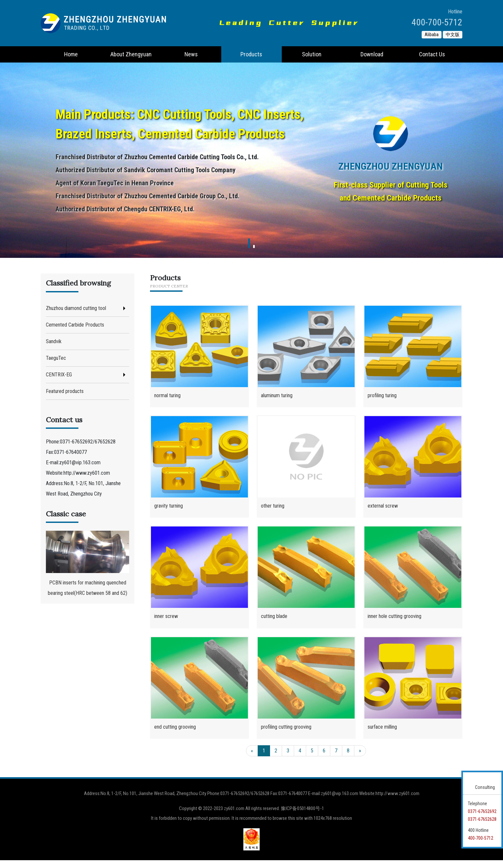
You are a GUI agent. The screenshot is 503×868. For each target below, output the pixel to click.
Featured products (65, 391)
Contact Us (432, 54)
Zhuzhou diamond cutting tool (76, 308)
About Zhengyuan (131, 54)
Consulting (485, 787)
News (191, 54)
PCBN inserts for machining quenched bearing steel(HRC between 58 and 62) (88, 563)
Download (372, 54)
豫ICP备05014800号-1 (302, 816)
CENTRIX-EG (59, 375)
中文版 (453, 35)
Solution (312, 54)
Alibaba (432, 35)
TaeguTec (56, 358)
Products (251, 54)
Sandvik (54, 341)
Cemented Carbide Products (75, 325)
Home (71, 54)
